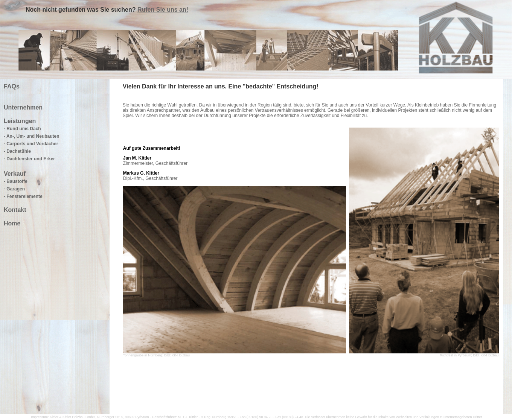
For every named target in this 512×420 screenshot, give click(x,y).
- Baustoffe (16, 181)
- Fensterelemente (23, 196)
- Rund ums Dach (22, 129)
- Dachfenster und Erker (29, 159)
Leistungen (20, 121)
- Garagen (14, 189)
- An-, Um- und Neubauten (32, 136)
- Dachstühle (17, 151)
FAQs (12, 86)
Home (12, 223)
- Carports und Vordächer (31, 144)
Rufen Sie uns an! (163, 10)
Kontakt (15, 210)
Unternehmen (23, 107)
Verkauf (15, 174)
